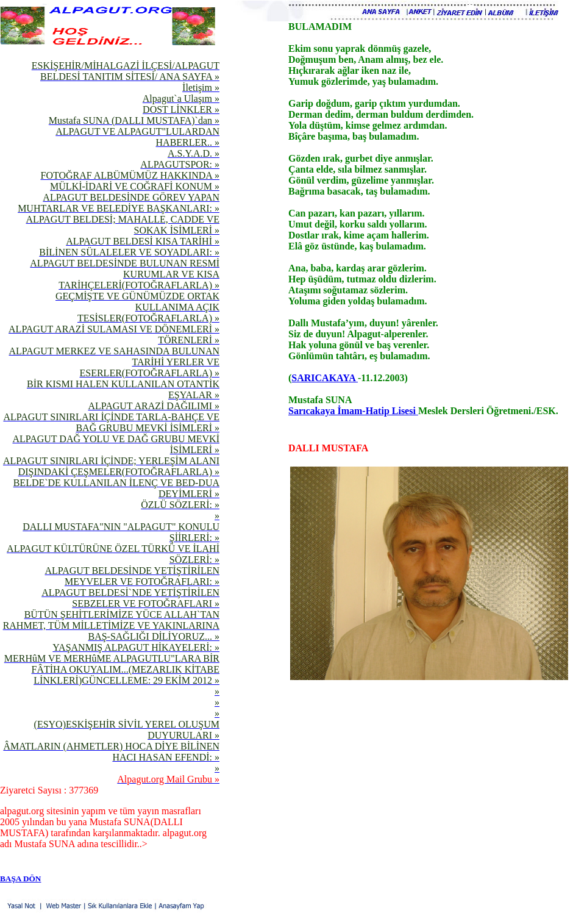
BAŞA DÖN (20, 879)
